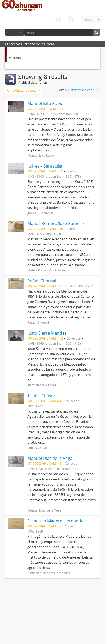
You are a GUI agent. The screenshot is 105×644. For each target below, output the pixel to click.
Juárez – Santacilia (45, 166)
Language (58, 19)
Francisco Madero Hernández (56, 521)
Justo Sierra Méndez (47, 333)
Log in (90, 19)
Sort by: (63, 90)
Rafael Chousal (42, 281)
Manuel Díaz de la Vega (50, 458)
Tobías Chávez (41, 396)
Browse (15, 32)
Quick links (71, 19)
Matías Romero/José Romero (56, 223)
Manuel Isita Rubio (45, 103)
